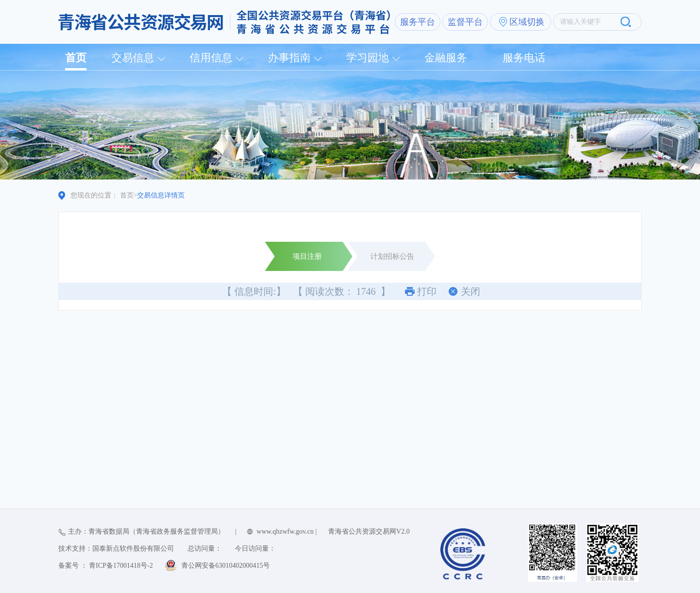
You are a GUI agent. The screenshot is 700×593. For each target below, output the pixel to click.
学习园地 (367, 58)
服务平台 (418, 22)
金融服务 (446, 58)
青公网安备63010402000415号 (226, 566)
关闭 (471, 291)
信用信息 (211, 58)
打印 (427, 291)
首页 (76, 58)
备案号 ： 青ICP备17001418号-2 (105, 566)
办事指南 (289, 58)
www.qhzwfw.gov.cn (285, 531)
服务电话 (524, 58)
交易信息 (133, 58)
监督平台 (465, 22)
